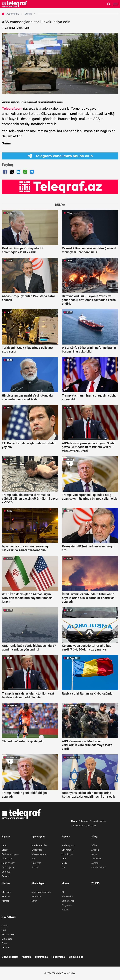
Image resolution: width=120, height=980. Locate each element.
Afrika (94, 845)
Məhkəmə (7, 892)
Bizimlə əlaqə (76, 957)
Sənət (34, 901)
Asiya (94, 854)
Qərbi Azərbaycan (10, 854)
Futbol (65, 910)
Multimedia (41, 957)
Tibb (64, 859)
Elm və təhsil (67, 850)
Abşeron (6, 948)
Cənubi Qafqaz (99, 867)
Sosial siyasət (68, 845)
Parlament (7, 859)
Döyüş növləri (68, 901)
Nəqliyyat (36, 863)
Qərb (4, 930)
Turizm (35, 867)
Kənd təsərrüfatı (40, 845)
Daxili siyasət (8, 867)
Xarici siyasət (8, 863)
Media (65, 863)
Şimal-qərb (7, 939)
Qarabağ (6, 872)
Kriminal (6, 896)
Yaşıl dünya (67, 854)
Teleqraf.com (12, 108)
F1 (63, 892)
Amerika (95, 850)
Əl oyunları (67, 905)
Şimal (5, 943)
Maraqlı (6, 901)
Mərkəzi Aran (8, 934)
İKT (33, 859)
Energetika (37, 850)
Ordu (4, 845)
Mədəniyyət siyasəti (41, 892)
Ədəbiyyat (37, 896)
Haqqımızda (58, 957)
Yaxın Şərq (96, 859)
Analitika (6, 876)
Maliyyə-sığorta (39, 854)
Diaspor (6, 850)
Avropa (95, 863)
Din (63, 867)
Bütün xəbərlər (10, 957)
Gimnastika (67, 896)
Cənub (5, 926)
